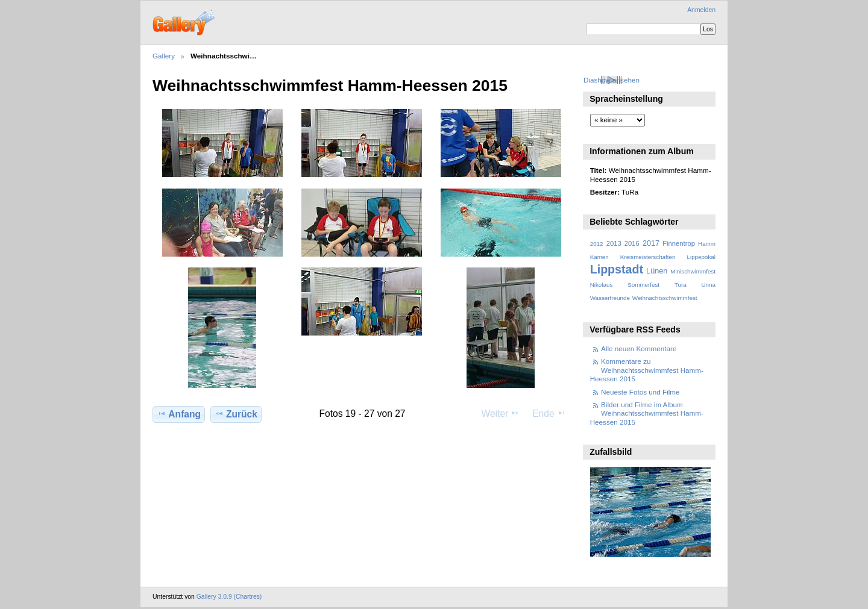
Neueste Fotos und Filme (640, 392)
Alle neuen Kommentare (639, 348)
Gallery (164, 56)
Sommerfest (643, 285)
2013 (614, 243)
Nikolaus (602, 285)
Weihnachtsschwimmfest (665, 298)
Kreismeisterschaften (648, 257)
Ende (549, 413)
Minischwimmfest (693, 271)
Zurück (236, 414)
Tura (681, 285)
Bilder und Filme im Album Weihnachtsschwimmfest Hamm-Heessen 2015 (647, 413)
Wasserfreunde (610, 298)
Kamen (599, 257)
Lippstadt (617, 269)
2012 (597, 244)
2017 (651, 243)
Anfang (179, 414)
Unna (709, 285)
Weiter (501, 413)
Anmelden (701, 10)
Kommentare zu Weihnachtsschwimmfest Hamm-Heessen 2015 (647, 370)
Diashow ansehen (612, 80)
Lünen (657, 271)
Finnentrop (679, 243)
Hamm (707, 244)
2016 (632, 243)
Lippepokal (701, 257)
